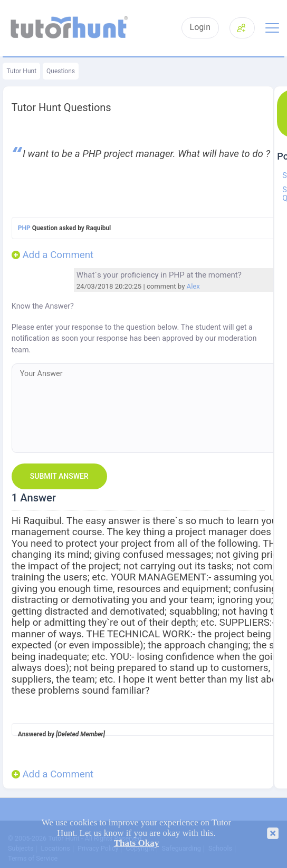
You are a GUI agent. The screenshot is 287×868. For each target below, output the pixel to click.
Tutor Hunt (21, 71)
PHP (24, 228)
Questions (61, 71)
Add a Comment (58, 255)
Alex (193, 286)
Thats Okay (137, 843)
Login (200, 27)
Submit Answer (59, 476)
